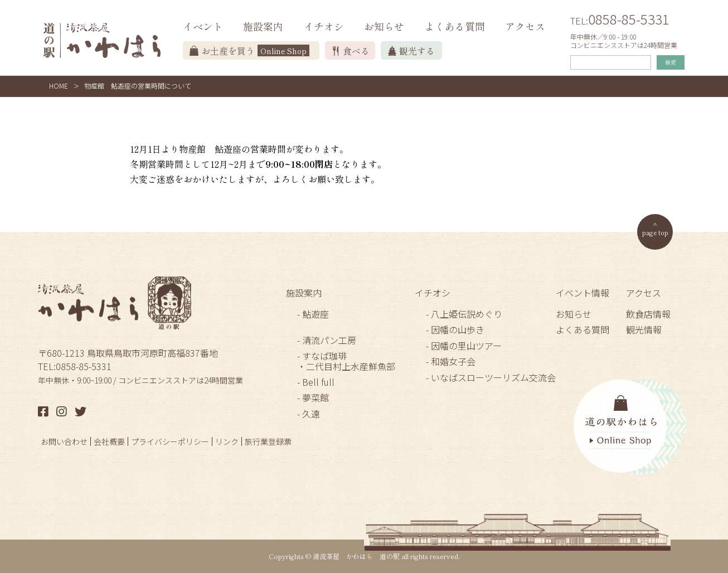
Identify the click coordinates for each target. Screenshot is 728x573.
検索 (671, 62)
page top (655, 232)
